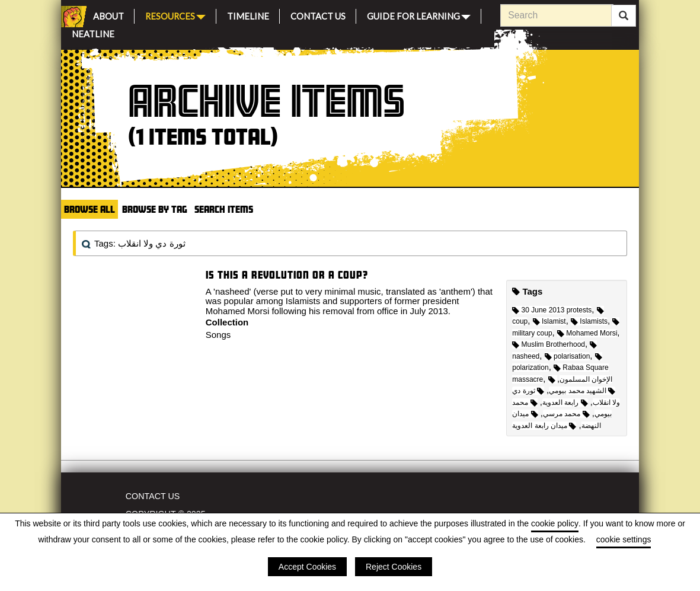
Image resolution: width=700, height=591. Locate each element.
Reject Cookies (394, 567)
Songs (218, 335)
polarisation (568, 356)
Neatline (93, 32)
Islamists (589, 321)
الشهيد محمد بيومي (582, 391)
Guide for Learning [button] (419, 15)
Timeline (248, 15)
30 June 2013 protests (552, 310)
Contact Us (318, 15)
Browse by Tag (155, 209)
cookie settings (624, 539)
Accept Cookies (307, 567)
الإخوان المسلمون (581, 379)
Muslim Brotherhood (549, 344)
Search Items (224, 209)
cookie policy (555, 523)
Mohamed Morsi (587, 333)
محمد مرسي (566, 414)
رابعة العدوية (565, 402)
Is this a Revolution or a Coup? (287, 275)
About (108, 15)
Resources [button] (175, 15)
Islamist (549, 321)
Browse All (90, 209)
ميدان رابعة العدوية (544, 426)
